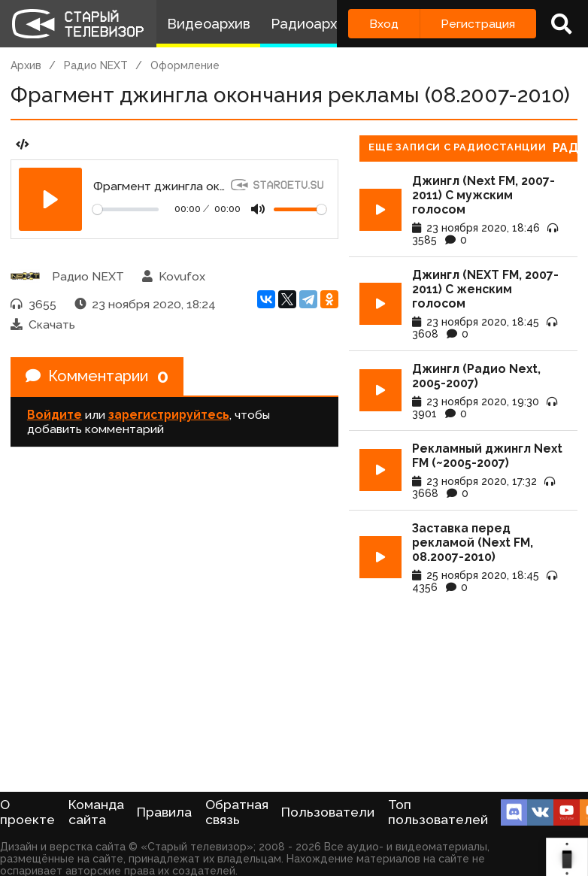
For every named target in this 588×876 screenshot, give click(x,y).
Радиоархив (312, 24)
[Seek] (126, 209)
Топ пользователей (438, 812)
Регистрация (478, 24)
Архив (26, 65)
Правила (164, 812)
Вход (384, 24)
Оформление (185, 65)
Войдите (55, 415)
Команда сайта (96, 812)
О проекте (27, 812)
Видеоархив (209, 24)
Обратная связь (237, 812)
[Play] (50, 199)
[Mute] (258, 209)
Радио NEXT (96, 65)
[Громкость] (300, 209)
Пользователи (328, 812)
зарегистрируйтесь (169, 415)
